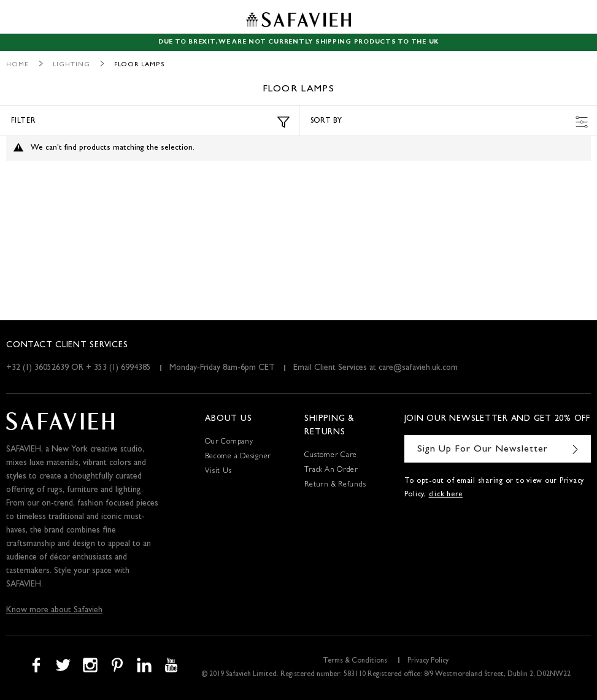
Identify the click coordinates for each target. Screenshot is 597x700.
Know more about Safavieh (54, 610)
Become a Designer (238, 457)
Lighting (71, 65)
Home (17, 65)
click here (446, 495)
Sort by (449, 122)
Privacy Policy (428, 661)
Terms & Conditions (355, 661)
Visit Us (218, 472)
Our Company (229, 442)
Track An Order (331, 471)
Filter (150, 122)
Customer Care (331, 456)
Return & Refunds (335, 485)
